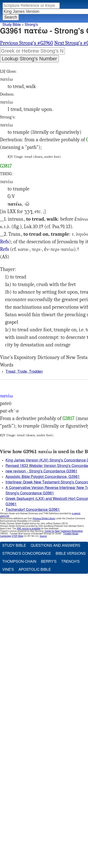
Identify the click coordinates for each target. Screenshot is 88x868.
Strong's (31, 25)
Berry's (49, 562)
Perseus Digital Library (44, 519)
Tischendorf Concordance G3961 (33, 510)
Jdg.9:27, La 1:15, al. (4, 242)
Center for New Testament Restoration (64, 531)
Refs (4, 242)
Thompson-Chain (19, 562)
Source (43, 536)
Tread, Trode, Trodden (24, 372)
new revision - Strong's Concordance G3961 (41, 471)
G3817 (6, 166)
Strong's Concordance (27, 554)
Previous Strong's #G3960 (27, 43)
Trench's (70, 562)
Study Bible (12, 25)
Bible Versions (71, 554)
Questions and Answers (55, 546)
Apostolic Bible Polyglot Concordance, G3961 (43, 477)
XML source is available (29, 529)
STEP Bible (17, 536)
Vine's (8, 570)
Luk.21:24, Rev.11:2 (4, 249)
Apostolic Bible (35, 570)
